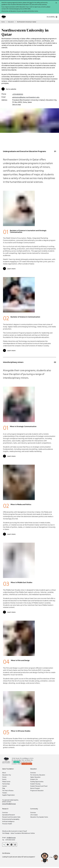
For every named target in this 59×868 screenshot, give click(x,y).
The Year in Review (8, 790)
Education (11, 22)
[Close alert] (56, 3)
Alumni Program (35, 788)
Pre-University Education (38, 775)
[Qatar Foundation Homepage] (4, 17)
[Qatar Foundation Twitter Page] (4, 845)
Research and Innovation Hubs (11, 817)
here (31, 2)
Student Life (34, 779)
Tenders (5, 793)
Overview (33, 773)
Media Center (6, 782)
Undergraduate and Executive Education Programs (24, 155)
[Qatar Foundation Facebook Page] (8, 845)
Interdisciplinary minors (13, 366)
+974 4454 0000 (10, 840)
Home (3, 22)
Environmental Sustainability (11, 819)
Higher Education (35, 777)
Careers (5, 786)
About (4, 773)
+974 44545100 (18, 94)
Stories (4, 777)
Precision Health (7, 824)
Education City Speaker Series (39, 817)
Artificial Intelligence (8, 821)
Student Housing (35, 784)
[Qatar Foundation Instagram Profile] (15, 845)
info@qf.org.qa (11, 838)
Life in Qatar (34, 815)
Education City (7, 775)
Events (4, 779)
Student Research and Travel (39, 786)
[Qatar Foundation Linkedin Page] (11, 845)
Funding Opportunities (37, 782)
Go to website (11, 89)
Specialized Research (9, 815)
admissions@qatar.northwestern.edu (26, 97)
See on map (17, 104)
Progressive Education (37, 790)
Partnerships (6, 784)
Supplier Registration (8, 795)
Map (4, 788)
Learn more (11, 273)
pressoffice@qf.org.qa (9, 804)
